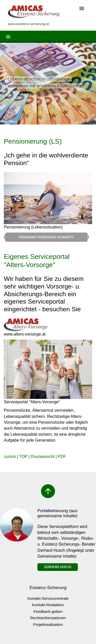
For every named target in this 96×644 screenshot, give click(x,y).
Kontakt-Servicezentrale (48, 598)
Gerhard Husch (58, 567)
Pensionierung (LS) (33, 141)
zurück (10, 457)
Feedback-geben (48, 611)
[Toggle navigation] (82, 9)
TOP (23, 457)
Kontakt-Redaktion (48, 605)
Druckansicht (42, 457)
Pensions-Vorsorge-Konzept (46, 237)
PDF (62, 457)
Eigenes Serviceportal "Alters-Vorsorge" (37, 261)
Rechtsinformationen (48, 618)
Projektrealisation (48, 624)
